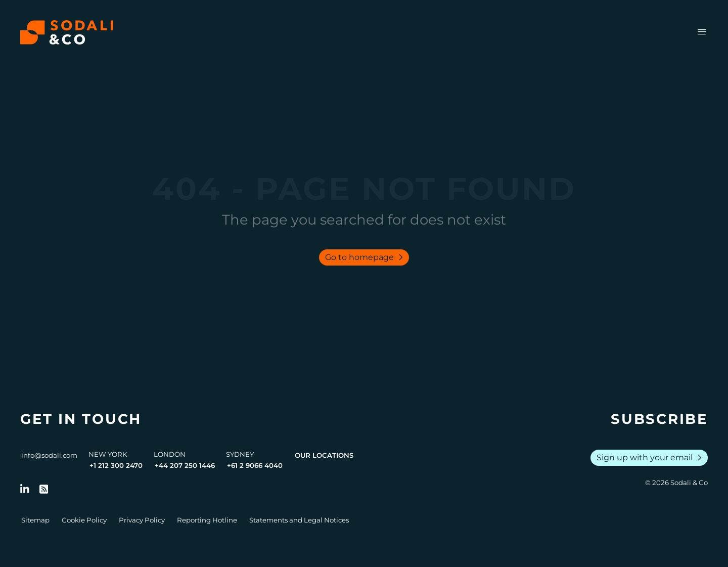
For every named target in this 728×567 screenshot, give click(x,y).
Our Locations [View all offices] (324, 455)
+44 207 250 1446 (185, 465)
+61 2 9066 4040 (255, 465)
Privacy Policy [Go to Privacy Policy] (142, 520)
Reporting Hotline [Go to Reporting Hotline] (207, 520)
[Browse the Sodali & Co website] (67, 32)
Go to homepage (366, 257)
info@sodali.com (49, 455)
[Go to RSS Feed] (44, 489)
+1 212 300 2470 (116, 465)
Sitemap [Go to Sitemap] (35, 520)
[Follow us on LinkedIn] (25, 489)
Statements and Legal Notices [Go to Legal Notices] (299, 520)
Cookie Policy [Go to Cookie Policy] (84, 520)
